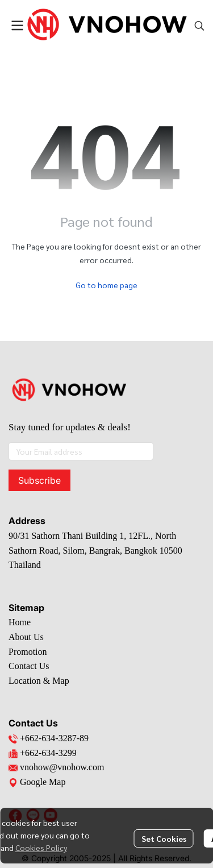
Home (20, 622)
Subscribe (39, 480)
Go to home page (106, 285)
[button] (199, 26)
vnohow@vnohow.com (62, 767)
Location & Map (39, 681)
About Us (26, 637)
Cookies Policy (41, 848)
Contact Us (29, 666)
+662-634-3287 (48, 738)
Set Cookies (164, 838)
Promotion (28, 652)
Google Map (37, 782)
